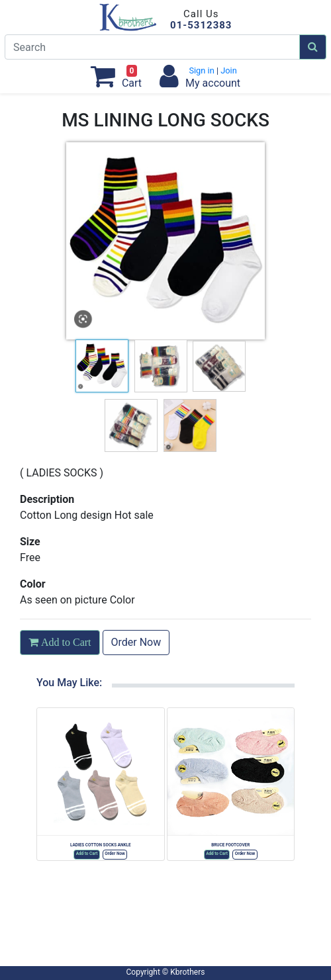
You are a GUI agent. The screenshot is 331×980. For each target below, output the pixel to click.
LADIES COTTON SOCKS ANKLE (101, 845)
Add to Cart (87, 854)
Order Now (136, 642)
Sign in (203, 70)
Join (228, 70)
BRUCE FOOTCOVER (230, 845)
